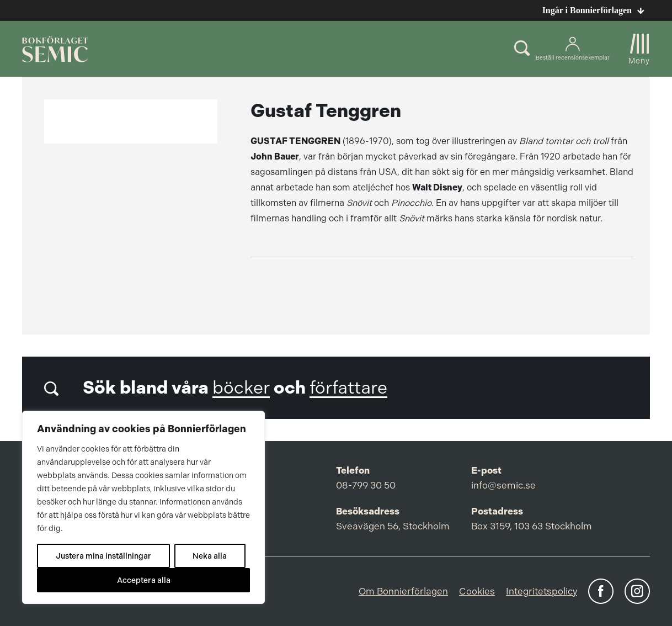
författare (348, 388)
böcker (241, 388)
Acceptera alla (144, 580)
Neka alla (210, 556)
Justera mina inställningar (103, 556)
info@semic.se (503, 485)
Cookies (477, 591)
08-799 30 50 (366, 485)
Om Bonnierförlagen (403, 591)
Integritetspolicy (542, 591)
